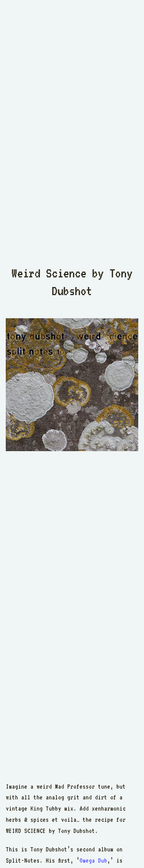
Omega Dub (93, 860)
